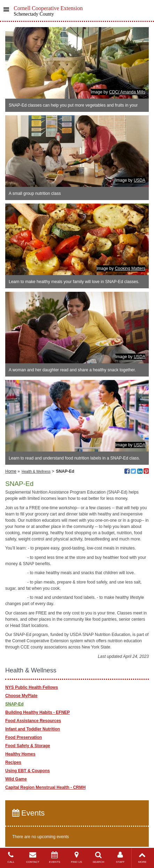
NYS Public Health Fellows (32, 687)
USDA (140, 180)
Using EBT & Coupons (28, 771)
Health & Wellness (36, 472)
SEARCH (98, 857)
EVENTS (55, 857)
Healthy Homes (20, 754)
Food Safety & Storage (28, 746)
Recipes (13, 762)
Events (28, 813)
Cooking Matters (130, 268)
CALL (11, 857)
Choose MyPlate (21, 696)
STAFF (120, 857)
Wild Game (16, 779)
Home (11, 471)
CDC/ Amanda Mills (127, 92)
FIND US (76, 857)
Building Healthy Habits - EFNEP (37, 712)
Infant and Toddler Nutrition (33, 729)
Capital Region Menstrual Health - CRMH (45, 787)
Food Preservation (24, 737)
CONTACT (33, 857)
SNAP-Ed (14, 704)
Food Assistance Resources (33, 721)
